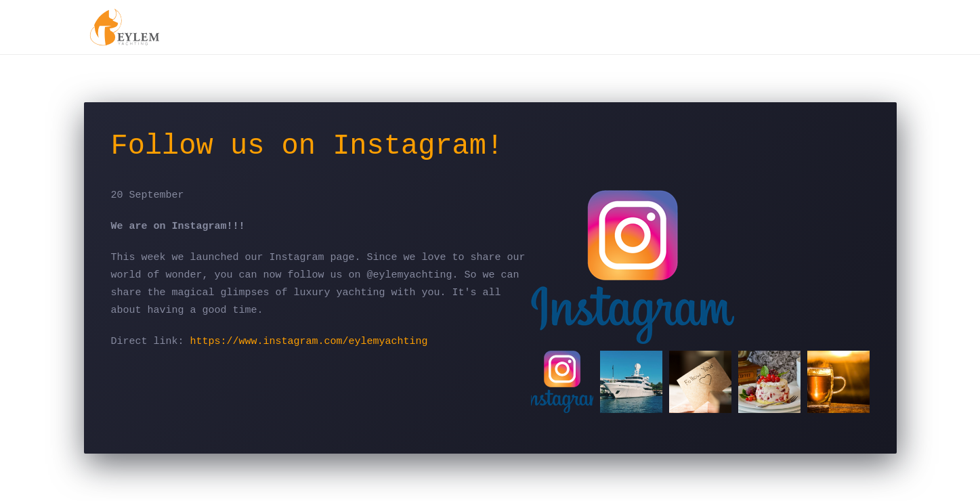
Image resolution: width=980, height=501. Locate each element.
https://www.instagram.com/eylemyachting (309, 341)
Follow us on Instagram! (307, 146)
